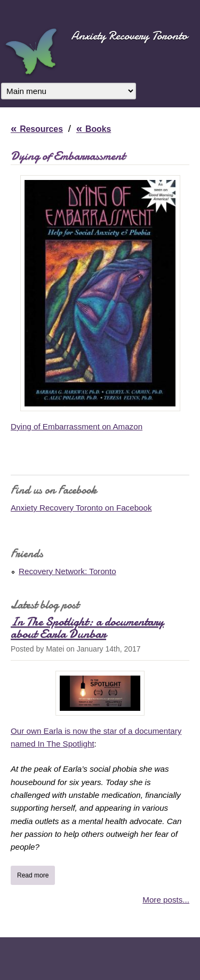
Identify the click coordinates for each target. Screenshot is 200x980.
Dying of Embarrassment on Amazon (77, 426)
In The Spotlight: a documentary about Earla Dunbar (87, 628)
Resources (41, 129)
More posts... (166, 900)
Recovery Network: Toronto (67, 571)
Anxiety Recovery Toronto (129, 36)
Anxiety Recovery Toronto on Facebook (81, 508)
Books (98, 129)
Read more (36, 874)
